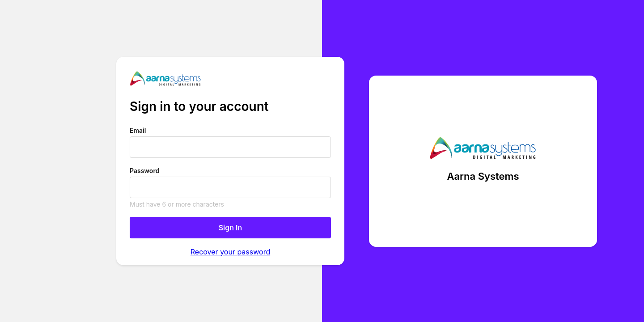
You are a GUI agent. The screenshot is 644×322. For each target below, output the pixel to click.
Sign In (231, 228)
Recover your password (230, 252)
